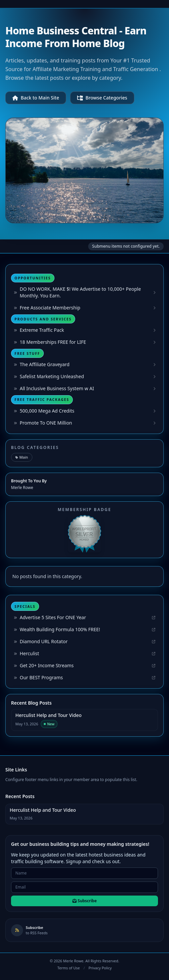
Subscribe (85, 901)
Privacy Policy (100, 968)
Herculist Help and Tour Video (48, 715)
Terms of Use (69, 968)
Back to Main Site (36, 98)
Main (22, 457)
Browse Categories (102, 98)
